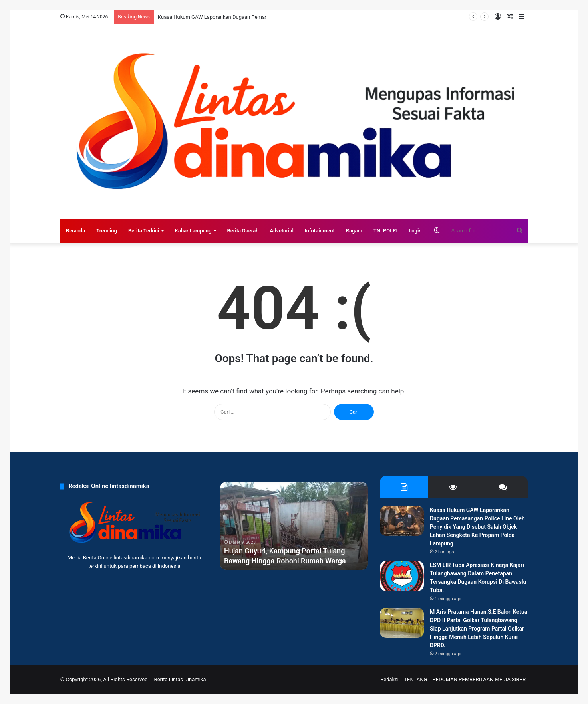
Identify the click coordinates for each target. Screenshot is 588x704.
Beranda (75, 231)
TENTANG (415, 679)
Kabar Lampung (193, 231)
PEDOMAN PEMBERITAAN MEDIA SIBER (479, 679)
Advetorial (281, 231)
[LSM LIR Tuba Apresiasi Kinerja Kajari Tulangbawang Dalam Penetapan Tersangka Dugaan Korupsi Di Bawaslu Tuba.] (402, 576)
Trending (107, 231)
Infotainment (320, 231)
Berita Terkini (144, 231)
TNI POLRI (386, 231)
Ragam (354, 231)
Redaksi (389, 679)
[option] (294, 526)
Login (415, 231)
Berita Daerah (243, 231)
